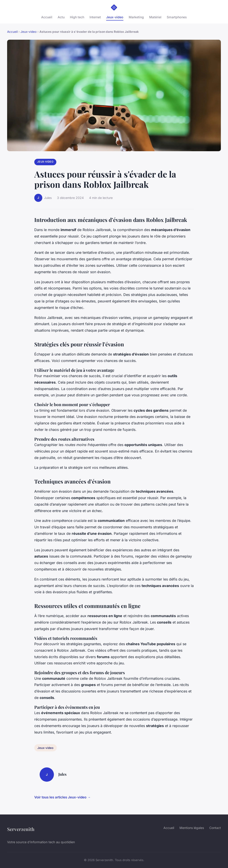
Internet (95, 17)
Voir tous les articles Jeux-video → (62, 797)
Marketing (136, 17)
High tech (77, 17)
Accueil (47, 17)
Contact (215, 828)
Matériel (155, 17)
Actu (61, 17)
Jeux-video (115, 17)
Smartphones (177, 17)
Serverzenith (21, 829)
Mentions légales (192, 828)
